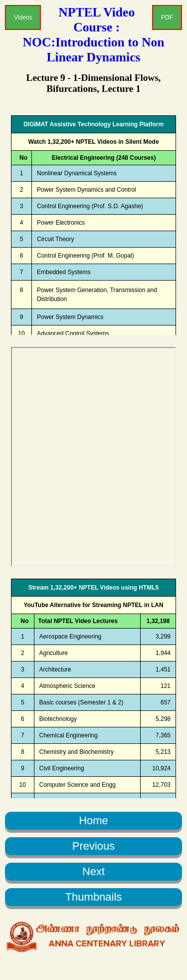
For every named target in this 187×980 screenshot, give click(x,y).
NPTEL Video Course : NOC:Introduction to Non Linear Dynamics (94, 35)
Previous (94, 846)
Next (93, 871)
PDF (167, 17)
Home (93, 820)
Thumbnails (94, 897)
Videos (23, 17)
